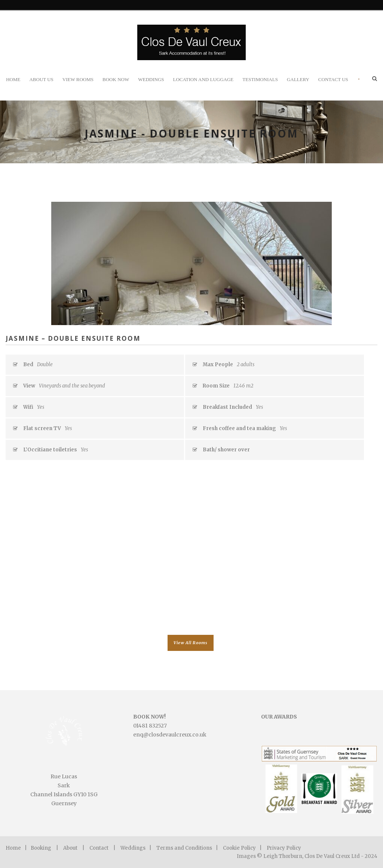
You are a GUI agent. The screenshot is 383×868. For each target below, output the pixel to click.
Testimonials (260, 79)
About (70, 848)
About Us (41, 79)
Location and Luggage (203, 79)
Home (13, 79)
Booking (41, 848)
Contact (99, 848)
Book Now (116, 79)
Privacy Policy (284, 848)
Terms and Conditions (184, 848)
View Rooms (78, 79)
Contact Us (333, 79)
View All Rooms (191, 643)
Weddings (151, 79)
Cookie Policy (239, 848)
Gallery (298, 79)
